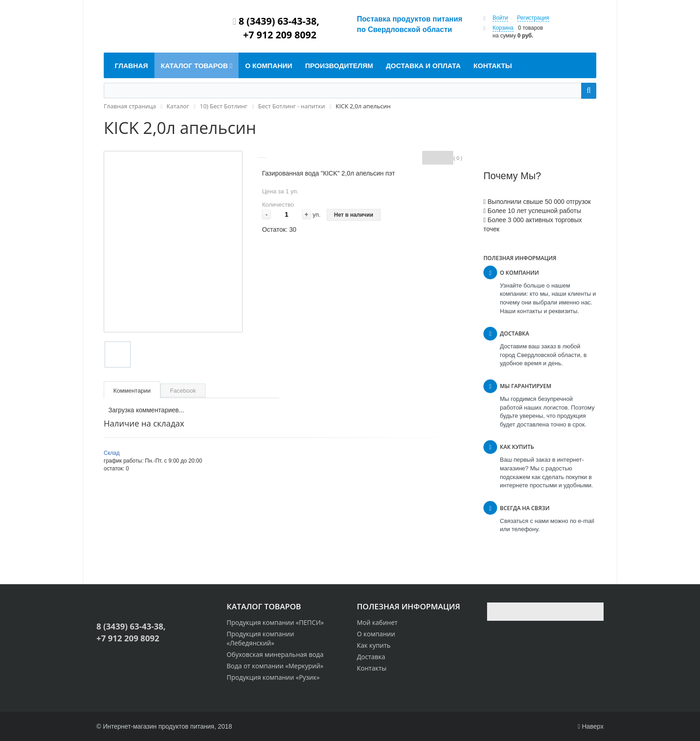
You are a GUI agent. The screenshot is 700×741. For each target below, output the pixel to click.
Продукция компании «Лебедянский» (260, 638)
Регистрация (533, 18)
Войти (500, 18)
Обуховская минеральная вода (275, 654)
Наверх (591, 726)
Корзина (503, 28)
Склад (112, 453)
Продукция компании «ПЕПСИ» (275, 622)
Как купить (374, 645)
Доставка (371, 657)
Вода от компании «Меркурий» (275, 666)
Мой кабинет (377, 622)
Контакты (372, 668)
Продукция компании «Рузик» (273, 677)
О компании (376, 634)
